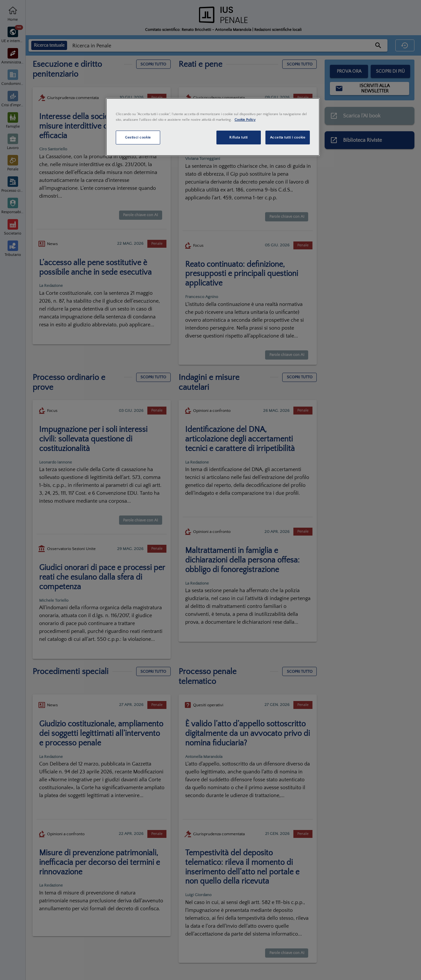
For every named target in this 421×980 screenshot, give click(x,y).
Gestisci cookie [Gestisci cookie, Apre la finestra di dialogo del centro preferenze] (138, 137)
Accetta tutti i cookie (288, 137)
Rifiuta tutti (238, 137)
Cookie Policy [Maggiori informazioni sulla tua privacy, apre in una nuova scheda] (245, 120)
